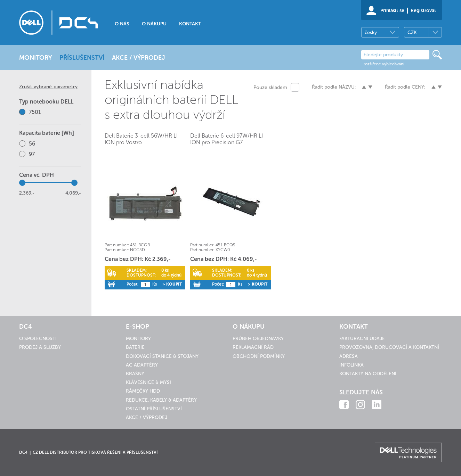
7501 (35, 112)
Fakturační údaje (362, 339)
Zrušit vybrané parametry (48, 87)
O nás (122, 24)
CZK (412, 32)
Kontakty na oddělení (368, 374)
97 (32, 154)
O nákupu (154, 24)
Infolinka (351, 365)
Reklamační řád (253, 347)
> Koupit (172, 284)
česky (371, 32)
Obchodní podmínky (259, 356)
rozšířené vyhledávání (384, 64)
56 (32, 144)
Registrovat (423, 11)
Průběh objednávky (258, 339)
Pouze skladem (270, 87)
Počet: (132, 284)
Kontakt (190, 24)
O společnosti (38, 339)
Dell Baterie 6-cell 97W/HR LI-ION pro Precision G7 (228, 139)
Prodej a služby (40, 347)
